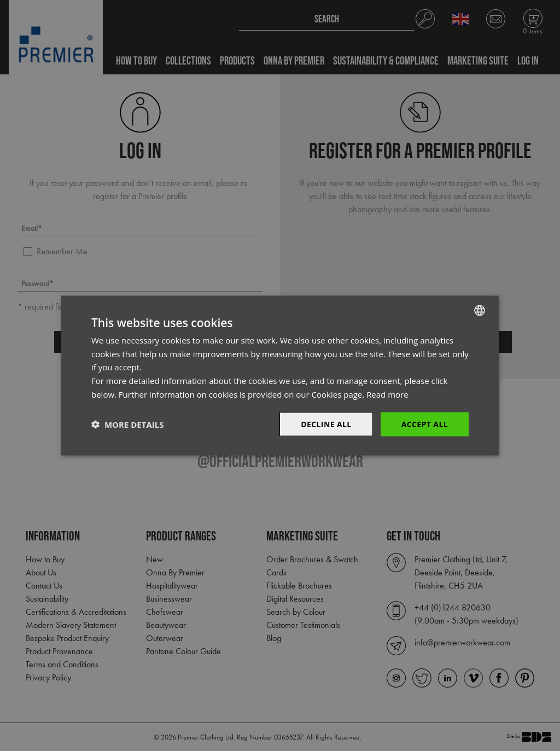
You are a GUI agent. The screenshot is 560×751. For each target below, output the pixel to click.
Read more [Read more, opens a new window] (387, 394)
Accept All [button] (425, 424)
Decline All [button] (326, 424)
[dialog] (280, 375)
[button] (127, 424)
